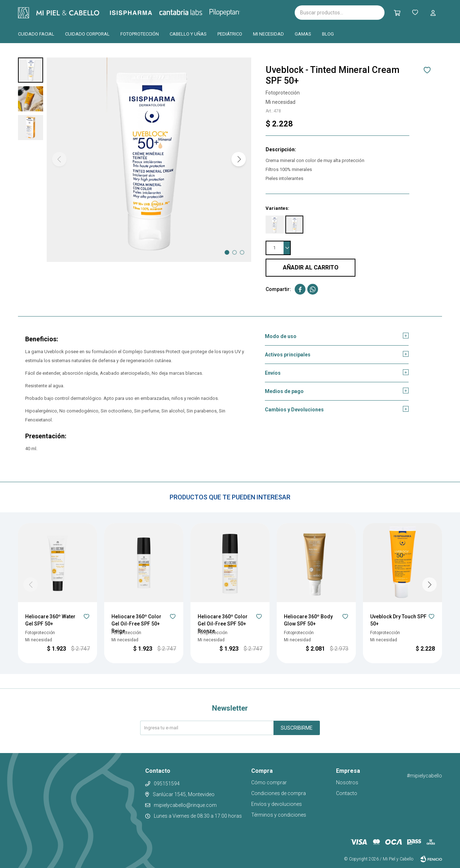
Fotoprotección (140, 34)
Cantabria (193, 12)
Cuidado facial (36, 34)
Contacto (347, 793)
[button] (239, 159)
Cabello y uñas (188, 34)
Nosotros (347, 782)
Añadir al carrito (311, 267)
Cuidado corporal (87, 34)
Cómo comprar (269, 782)
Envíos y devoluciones (277, 804)
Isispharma (141, 13)
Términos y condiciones (279, 815)
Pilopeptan (230, 11)
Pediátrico (230, 34)
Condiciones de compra (279, 793)
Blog (328, 34)
